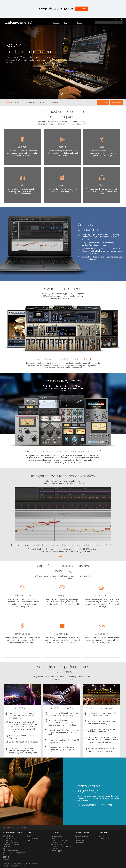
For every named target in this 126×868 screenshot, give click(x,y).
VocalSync (55, 545)
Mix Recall (111, 545)
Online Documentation (59, 840)
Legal (23, 866)
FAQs (53, 838)
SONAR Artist (8, 840)
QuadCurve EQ (47, 451)
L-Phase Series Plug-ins (11, 844)
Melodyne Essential (20, 545)
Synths (77, 359)
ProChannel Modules (10, 851)
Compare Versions (88, 805)
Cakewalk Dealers (105, 838)
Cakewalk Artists (80, 840)
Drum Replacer (39, 545)
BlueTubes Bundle (66, 451)
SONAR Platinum (9, 836)
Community (69, 23)
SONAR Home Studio (10, 842)
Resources (44, 103)
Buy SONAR (116, 102)
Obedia (30, 840)
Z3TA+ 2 (6, 857)
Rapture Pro (7, 859)
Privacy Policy (15, 866)
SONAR (9, 103)
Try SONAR (103, 102)
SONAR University (33, 838)
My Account (119, 19)
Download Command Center (61, 847)
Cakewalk (6, 828)
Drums (39, 359)
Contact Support (57, 851)
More (87, 359)
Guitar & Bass (64, 359)
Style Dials (7, 849)
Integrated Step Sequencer (90, 545)
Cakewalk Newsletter (82, 836)
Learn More (63, 556)
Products (57, 23)
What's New (31, 103)
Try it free (107, 805)
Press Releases (80, 842)
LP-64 (81, 451)
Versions (56, 103)
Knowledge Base (57, 836)
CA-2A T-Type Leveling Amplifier (14, 853)
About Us (102, 836)
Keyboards (50, 359)
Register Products (57, 844)
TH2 (88, 451)
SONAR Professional (10, 838)
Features (19, 103)
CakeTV (30, 836)
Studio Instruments (10, 855)
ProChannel (31, 451)
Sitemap (6, 866)
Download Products (58, 842)
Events (77, 838)
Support (80, 23)
